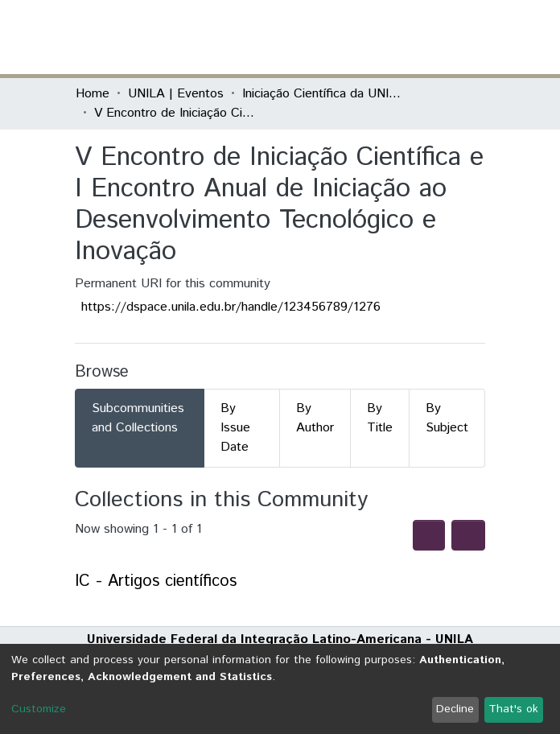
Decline (455, 709)
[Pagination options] (468, 535)
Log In (424, 37)
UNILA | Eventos (176, 94)
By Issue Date (235, 428)
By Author (315, 418)
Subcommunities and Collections (138, 418)
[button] (391, 37)
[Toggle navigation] (475, 37)
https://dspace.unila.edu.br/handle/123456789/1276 (231, 307)
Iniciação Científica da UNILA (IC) (323, 94)
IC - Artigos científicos (156, 581)
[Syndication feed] (429, 535)
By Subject (447, 418)
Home (93, 94)
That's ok (513, 709)
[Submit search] (367, 37)
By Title (380, 418)
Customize (39, 709)
